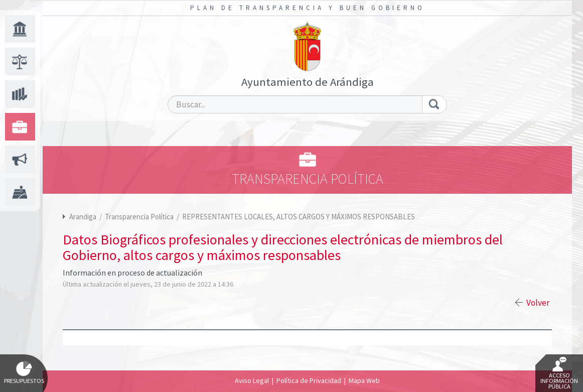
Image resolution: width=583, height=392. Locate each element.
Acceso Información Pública (559, 373)
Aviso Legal (252, 380)
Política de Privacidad (309, 380)
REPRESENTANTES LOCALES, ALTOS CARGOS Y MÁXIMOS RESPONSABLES (299, 217)
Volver (538, 303)
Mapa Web (364, 380)
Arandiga (83, 217)
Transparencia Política (140, 217)
